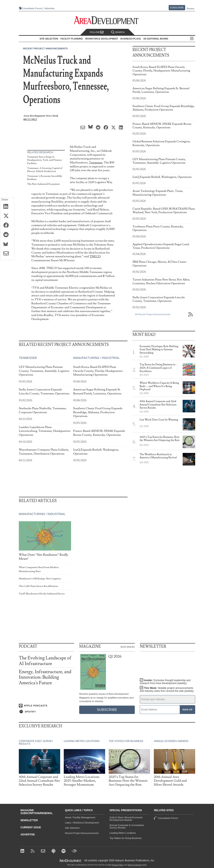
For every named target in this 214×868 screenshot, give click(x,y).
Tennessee (96, 163)
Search (118, 32)
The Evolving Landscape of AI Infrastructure (45, 661)
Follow (97, 32)
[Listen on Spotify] (46, 712)
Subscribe (177, 8)
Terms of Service (135, 865)
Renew (190, 9)
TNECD (95, 256)
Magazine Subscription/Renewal (37, 812)
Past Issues (128, 647)
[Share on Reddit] (7, 235)
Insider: (165, 682)
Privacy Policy (118, 865)
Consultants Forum (32, 8)
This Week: (167, 690)
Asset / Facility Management (80, 817)
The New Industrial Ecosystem (43, 184)
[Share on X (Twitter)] (7, 216)
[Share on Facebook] (7, 226)
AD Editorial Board (156, 39)
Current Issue (31, 827)
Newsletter (29, 820)
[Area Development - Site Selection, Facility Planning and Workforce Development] (107, 20)
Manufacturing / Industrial (96, 358)
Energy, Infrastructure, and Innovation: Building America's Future (45, 677)
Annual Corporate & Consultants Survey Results (127, 826)
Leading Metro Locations (123, 833)
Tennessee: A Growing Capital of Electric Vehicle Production (45, 170)
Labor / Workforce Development (82, 823)
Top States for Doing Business (126, 838)
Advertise (50, 8)
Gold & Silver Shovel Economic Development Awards (126, 819)
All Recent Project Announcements (153, 314)
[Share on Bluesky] (7, 244)
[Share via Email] (7, 254)
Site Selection (72, 828)
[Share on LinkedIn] (7, 207)
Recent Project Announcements (45, 48)
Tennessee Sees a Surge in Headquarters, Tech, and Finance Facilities (45, 160)
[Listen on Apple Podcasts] (46, 706)
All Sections (192, 39)
